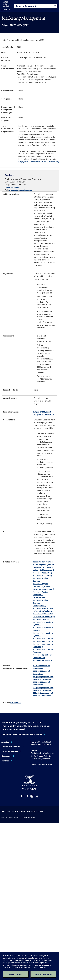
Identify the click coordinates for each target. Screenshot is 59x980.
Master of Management (43, 638)
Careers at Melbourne (11, 747)
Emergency (6, 811)
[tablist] (36, 6)
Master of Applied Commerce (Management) (41, 603)
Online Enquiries (12, 187)
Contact (5, 761)
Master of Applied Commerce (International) (41, 595)
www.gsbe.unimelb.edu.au (20, 190)
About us (5, 742)
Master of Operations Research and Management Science (42, 658)
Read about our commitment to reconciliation (22, 734)
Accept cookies (16, 974)
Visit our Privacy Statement (18, 967)
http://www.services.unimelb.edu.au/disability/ (39, 162)
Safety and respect (10, 751)
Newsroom (6, 756)
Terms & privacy (18, 811)
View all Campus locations (42, 764)
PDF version (15, 703)
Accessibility (32, 811)
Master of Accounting (42, 573)
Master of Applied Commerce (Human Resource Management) (43, 586)
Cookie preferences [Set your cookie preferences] (43, 974)
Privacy (41, 811)
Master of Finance (41, 619)
